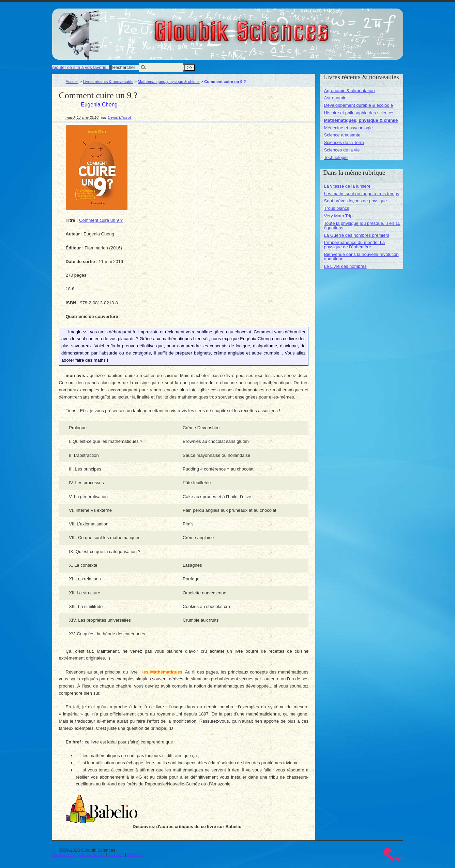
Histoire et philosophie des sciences (359, 113)
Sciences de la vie (342, 150)
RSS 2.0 (136, 855)
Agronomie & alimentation (350, 91)
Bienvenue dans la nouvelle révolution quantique (361, 257)
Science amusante (342, 135)
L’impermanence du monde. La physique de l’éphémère (355, 245)
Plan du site (64, 855)
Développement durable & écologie (359, 105)
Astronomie (335, 98)
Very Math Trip (338, 216)
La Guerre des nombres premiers (357, 235)
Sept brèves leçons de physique (355, 201)
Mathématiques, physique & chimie (169, 81)
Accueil (72, 81)
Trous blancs (337, 208)
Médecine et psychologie (348, 128)
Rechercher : (125, 67)
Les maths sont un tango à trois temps (362, 194)
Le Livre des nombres (345, 266)
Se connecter (92, 855)
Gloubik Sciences (280, 27)
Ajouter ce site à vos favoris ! (80, 67)
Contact (116, 855)
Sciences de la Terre (344, 142)
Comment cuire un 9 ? (101, 220)
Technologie (336, 157)
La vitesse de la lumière (347, 186)
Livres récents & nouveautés (108, 81)
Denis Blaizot (119, 117)
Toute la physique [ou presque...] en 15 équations (362, 226)
